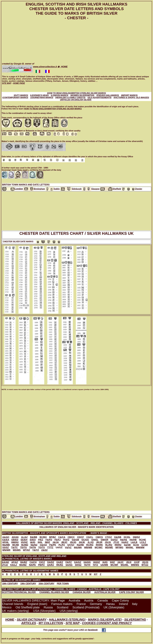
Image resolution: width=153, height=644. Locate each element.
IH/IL (40, 542)
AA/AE (6, 562)
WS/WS (17, 550)
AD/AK (15, 537)
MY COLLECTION (51, 623)
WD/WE (109, 548)
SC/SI (136, 545)
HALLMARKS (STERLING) (67, 620)
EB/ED (15, 540)
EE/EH (24, 540)
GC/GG (85, 540)
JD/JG (73, 542)
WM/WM (140, 548)
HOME (10, 620)
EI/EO (33, 540)
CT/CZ (109, 537)
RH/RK (99, 545)
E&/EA (6, 540)
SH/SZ (78, 565)
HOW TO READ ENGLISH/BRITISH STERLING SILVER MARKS (53, 109)
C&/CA (62, 537)
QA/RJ (50, 565)
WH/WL (130, 548)
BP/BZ (53, 537)
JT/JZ (116, 542)
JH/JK (82, 542)
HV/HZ (24, 542)
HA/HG (87, 562)
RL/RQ (109, 545)
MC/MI (16, 545)
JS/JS (108, 542)
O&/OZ (43, 545)
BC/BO (43, 537)
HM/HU (15, 542)
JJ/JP (137, 562)
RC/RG (90, 545)
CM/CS (99, 537)
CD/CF (80, 537)
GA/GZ (78, 562)
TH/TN (33, 548)
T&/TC (14, 548)
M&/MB (6, 545)
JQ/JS (145, 562)
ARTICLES (29, 623)
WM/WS (135, 565)
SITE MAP (72, 623)
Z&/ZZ (44, 550)
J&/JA (55, 542)
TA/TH (87, 565)
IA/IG (105, 562)
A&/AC (6, 537)
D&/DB (118, 537)
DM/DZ (136, 537)
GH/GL (95, 540)
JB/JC (64, 542)
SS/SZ (6, 548)
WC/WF (114, 565)
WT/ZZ (145, 565)
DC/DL (127, 537)
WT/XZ (26, 550)
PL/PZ (62, 545)
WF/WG (119, 548)
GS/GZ (114, 540)
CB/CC (71, 537)
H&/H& (124, 540)
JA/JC (120, 562)
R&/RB (80, 545)
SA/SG (69, 565)
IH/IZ (112, 562)
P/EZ (41, 540)
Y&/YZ (36, 550)
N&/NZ (34, 545)
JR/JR (99, 542)
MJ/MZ (25, 545)
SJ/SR (145, 545)
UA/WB (104, 565)
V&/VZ (68, 548)
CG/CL (90, 537)
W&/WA (78, 548)
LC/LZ (143, 542)
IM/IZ (47, 542)
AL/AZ (24, 537)
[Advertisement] (76, 41)
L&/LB (134, 542)
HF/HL (6, 542)
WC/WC (99, 548)
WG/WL (125, 565)
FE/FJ (58, 540)
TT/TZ (50, 548)
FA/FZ (69, 562)
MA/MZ (23, 565)
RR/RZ (118, 545)
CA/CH (33, 562)
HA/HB (133, 540)
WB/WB (88, 548)
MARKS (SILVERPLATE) (105, 620)
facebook (97, 630)
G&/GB (75, 540)
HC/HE (142, 540)
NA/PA (32, 565)
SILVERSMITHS (135, 620)
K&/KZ (125, 542)
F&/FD (49, 540)
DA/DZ (51, 562)
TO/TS (42, 548)
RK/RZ (60, 565)
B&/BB (34, 537)
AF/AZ (15, 562)
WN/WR (6, 550)
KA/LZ (14, 565)
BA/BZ (24, 562)
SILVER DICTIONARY (32, 620)
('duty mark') (23, 170)
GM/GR (104, 540)
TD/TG (23, 548)
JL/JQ (91, 542)
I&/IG (33, 542)
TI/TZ (95, 565)
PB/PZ (41, 565)
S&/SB (127, 545)
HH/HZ (97, 562)
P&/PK (53, 545)
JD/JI (129, 562)
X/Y (96, 574)
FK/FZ (66, 540)
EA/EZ (60, 562)
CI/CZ (42, 562)
